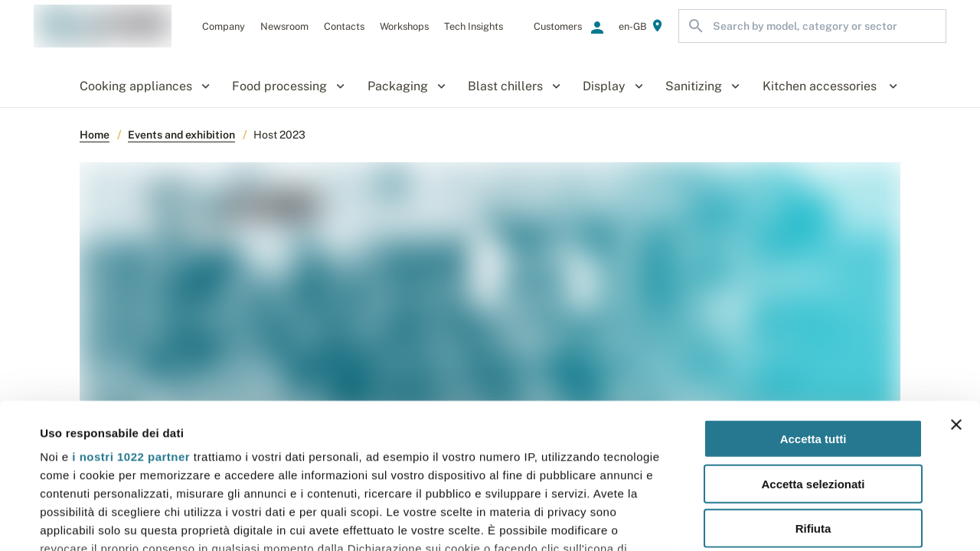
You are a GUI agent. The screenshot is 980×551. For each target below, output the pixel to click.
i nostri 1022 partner (131, 333)
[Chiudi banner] (956, 301)
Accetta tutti (813, 315)
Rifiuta (813, 404)
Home (95, 135)
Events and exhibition (181, 135)
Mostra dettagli (645, 521)
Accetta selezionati (813, 359)
